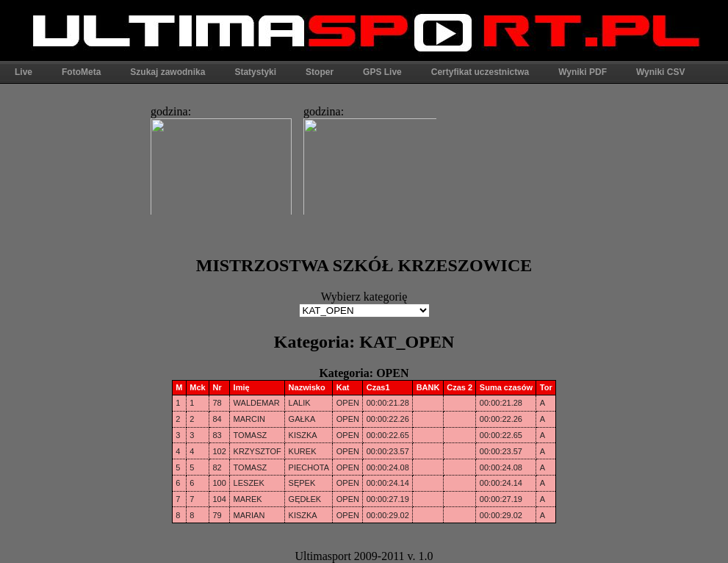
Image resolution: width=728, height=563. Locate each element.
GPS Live (382, 72)
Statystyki (255, 72)
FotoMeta (81, 72)
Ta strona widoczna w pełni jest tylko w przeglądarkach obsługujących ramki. (289, 156)
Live (24, 72)
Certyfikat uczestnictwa (480, 72)
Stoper (320, 72)
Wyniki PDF (583, 72)
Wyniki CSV (660, 72)
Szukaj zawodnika (167, 72)
